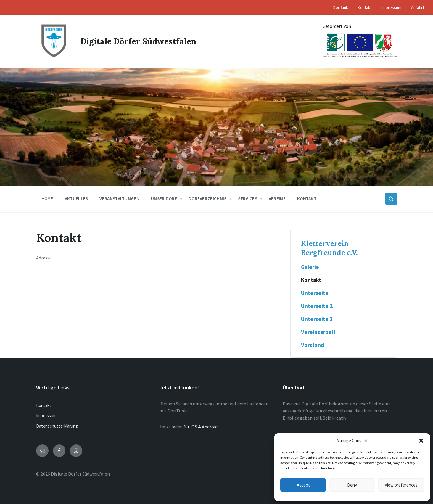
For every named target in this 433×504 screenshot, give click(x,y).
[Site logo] (54, 57)
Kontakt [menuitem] (365, 7)
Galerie (310, 267)
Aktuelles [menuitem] (77, 199)
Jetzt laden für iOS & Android (188, 427)
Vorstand (313, 345)
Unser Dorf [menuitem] (164, 199)
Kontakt (311, 280)
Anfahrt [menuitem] (418, 7)
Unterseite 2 (317, 306)
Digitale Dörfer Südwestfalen (140, 41)
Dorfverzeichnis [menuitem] (208, 199)
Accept (303, 485)
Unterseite (315, 293)
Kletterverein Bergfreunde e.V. (329, 248)
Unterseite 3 (317, 319)
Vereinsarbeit (318, 332)
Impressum (46, 416)
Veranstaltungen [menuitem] (119, 199)
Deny (352, 485)
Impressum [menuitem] (391, 7)
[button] (421, 441)
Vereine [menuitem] (277, 199)
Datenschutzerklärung (57, 426)
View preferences (401, 485)
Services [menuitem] (247, 199)
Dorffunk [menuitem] (341, 7)
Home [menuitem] (47, 199)
